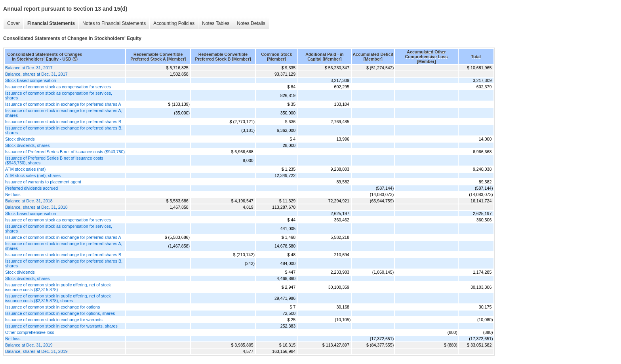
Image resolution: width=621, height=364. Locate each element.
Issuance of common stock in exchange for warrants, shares (61, 326)
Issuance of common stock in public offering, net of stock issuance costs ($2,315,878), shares (58, 298)
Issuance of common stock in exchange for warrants (54, 320)
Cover (13, 23)
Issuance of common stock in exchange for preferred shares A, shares (64, 113)
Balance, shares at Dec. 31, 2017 (36, 74)
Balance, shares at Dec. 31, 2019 (36, 351)
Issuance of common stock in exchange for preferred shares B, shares (64, 130)
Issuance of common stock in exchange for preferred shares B (63, 122)
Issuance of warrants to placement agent (43, 182)
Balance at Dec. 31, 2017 (29, 68)
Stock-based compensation (31, 80)
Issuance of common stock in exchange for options (52, 307)
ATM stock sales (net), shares (33, 175)
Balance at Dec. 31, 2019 (29, 345)
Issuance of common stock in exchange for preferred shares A (63, 104)
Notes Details (251, 23)
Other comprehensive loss (30, 332)
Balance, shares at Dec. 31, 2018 (36, 207)
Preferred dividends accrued (31, 188)
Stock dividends (20, 139)
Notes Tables (216, 23)
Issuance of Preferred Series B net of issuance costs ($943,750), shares (54, 160)
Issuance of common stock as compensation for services (58, 87)
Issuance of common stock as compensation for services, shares (59, 95)
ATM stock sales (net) (25, 169)
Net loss (13, 194)
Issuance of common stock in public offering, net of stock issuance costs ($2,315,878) (58, 287)
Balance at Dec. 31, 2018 (29, 201)
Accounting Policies (174, 23)
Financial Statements (51, 23)
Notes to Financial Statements (114, 23)
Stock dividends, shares (28, 145)
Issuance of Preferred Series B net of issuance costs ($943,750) (65, 152)
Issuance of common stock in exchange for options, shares (60, 313)
